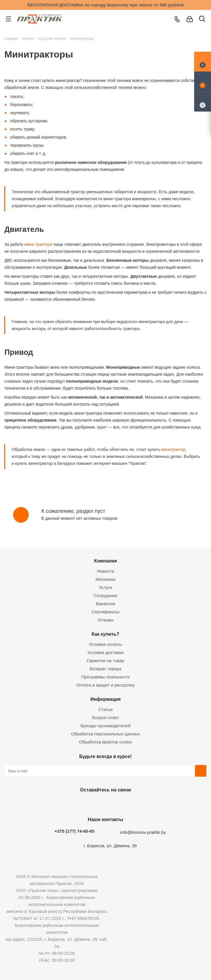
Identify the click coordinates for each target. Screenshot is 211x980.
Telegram (119, 803)
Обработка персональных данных (105, 734)
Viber (133, 803)
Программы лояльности (105, 677)
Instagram (104, 803)
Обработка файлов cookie (106, 742)
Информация (105, 699)
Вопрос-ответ (105, 717)
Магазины (105, 579)
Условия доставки (105, 652)
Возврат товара (105, 669)
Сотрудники (105, 595)
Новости (105, 571)
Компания (105, 561)
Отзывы (105, 620)
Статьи (105, 709)
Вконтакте (75, 803)
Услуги (105, 587)
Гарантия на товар (105, 661)
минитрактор (173, 449)
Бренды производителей (106, 726)
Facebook (90, 803)
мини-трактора (38, 244)
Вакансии (105, 604)
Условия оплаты (105, 644)
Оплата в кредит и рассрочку (106, 685)
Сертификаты (106, 612)
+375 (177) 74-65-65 (74, 831)
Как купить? (105, 634)
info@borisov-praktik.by (143, 832)
